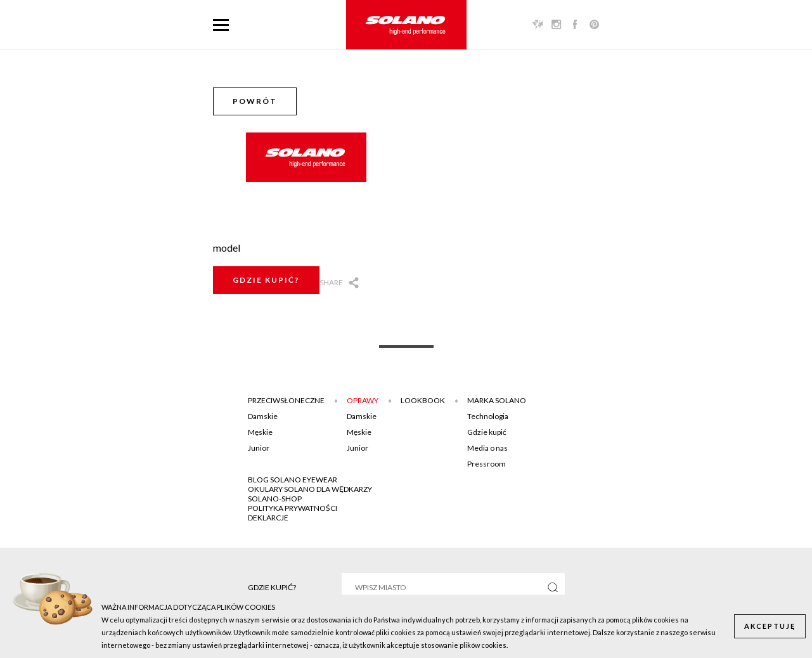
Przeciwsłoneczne (286, 400)
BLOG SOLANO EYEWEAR (293, 480)
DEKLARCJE (268, 518)
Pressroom (487, 464)
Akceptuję (770, 626)
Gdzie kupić (487, 432)
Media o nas (487, 448)
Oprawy (363, 400)
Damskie (263, 416)
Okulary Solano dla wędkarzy (310, 489)
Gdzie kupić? (266, 280)
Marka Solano (497, 400)
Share (331, 282)
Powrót (255, 101)
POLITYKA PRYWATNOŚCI (293, 508)
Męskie (260, 432)
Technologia (488, 416)
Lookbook (423, 400)
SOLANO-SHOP (275, 499)
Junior (259, 448)
